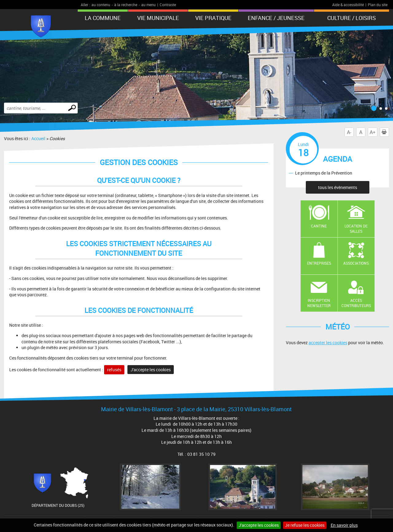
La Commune (103, 18)
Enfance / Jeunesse (276, 18)
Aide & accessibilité (348, 5)
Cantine (319, 226)
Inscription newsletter (319, 303)
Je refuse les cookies (305, 525)
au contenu (101, 5)
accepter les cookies (328, 343)
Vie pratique (213, 18)
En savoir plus (344, 525)
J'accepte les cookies (259, 525)
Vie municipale (158, 18)
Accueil (38, 138)
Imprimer (385, 132)
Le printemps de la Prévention (324, 173)
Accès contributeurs (356, 303)
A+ (373, 132)
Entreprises (319, 263)
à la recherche (126, 5)
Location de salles (356, 229)
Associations (356, 263)
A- (349, 132)
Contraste (168, 5)
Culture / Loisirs (352, 18)
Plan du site (378, 5)
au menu (148, 5)
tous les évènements (338, 187)
